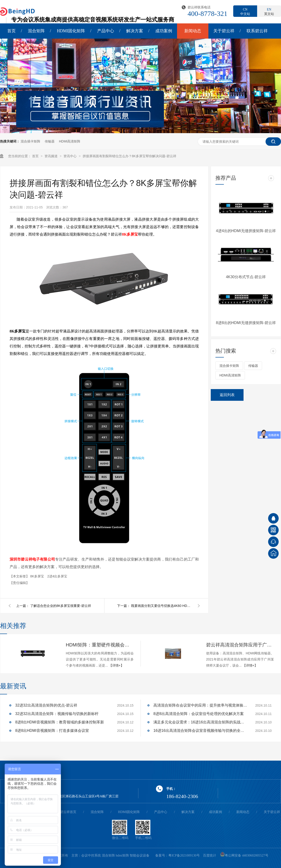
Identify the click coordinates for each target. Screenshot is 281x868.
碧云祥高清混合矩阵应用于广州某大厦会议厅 (240, 645)
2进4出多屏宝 (57, 576)
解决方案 (135, 31)
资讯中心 (70, 156)
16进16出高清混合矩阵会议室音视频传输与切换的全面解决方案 (200, 731)
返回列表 (227, 395)
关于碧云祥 (224, 31)
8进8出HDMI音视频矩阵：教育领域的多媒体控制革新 (60, 722)
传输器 (50, 141)
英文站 (269, 11)
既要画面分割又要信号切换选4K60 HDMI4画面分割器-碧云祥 (162, 606)
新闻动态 (193, 31)
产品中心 (106, 31)
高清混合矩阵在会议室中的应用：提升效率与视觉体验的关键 (200, 705)
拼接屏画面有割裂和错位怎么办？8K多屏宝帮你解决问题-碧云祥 (129, 156)
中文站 (245, 11)
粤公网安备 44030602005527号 (244, 855)
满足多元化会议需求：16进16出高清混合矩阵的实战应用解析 (200, 722)
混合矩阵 (36, 31)
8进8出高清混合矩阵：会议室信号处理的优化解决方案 (199, 714)
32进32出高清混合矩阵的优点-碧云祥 (46, 705)
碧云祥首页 (68, 812)
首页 (11, 31)
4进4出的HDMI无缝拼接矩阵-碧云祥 (246, 231)
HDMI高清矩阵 (70, 141)
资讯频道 (52, 156)
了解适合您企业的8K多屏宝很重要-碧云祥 (61, 606)
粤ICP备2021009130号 (184, 855)
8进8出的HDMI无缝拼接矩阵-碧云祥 (246, 323)
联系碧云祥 (257, 31)
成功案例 (164, 31)
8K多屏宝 (130, 234)
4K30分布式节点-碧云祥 (246, 277)
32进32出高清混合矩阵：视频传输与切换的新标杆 (57, 714)
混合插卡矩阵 (30, 141)
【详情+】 (116, 665)
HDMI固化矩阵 (71, 31)
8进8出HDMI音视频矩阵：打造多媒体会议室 (52, 731)
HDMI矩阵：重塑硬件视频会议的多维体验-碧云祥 (100, 645)
